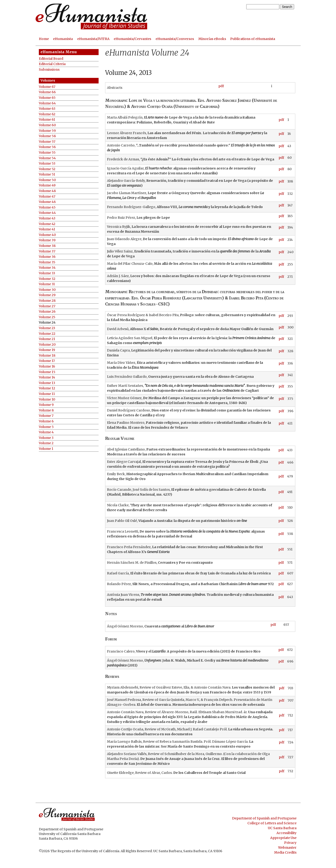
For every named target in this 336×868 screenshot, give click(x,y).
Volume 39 (47, 240)
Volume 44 (47, 213)
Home (44, 39)
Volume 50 (47, 180)
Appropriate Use (283, 838)
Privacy (290, 843)
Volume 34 (47, 268)
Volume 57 (47, 142)
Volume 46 (47, 202)
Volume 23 (47, 328)
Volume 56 (47, 147)
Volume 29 (47, 295)
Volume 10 (47, 399)
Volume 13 (47, 383)
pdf (221, 86)
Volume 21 (47, 339)
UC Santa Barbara (282, 828)
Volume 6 (46, 421)
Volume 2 (46, 443)
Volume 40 (47, 235)
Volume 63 (47, 109)
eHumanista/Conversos (175, 39)
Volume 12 (47, 388)
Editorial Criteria (52, 64)
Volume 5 (46, 427)
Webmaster (287, 848)
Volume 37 (47, 251)
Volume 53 (47, 164)
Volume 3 (46, 438)
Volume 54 (47, 158)
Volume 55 (47, 153)
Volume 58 (47, 136)
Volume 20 (47, 345)
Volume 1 (46, 449)
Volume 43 (47, 218)
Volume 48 (47, 191)
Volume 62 (47, 114)
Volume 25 (47, 317)
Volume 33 (47, 273)
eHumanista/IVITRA (93, 39)
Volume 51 (47, 174)
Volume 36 (47, 257)
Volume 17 (47, 361)
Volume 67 (47, 87)
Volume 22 (47, 334)
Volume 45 (47, 207)
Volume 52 (47, 169)
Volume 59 (47, 131)
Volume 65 (47, 98)
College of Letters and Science (272, 823)
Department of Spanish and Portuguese (264, 818)
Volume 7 (46, 416)
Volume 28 (47, 301)
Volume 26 (47, 312)
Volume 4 (46, 432)
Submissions (49, 70)
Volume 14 (47, 377)
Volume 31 (47, 284)
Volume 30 (47, 290)
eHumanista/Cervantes (132, 39)
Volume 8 (46, 410)
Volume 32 (47, 279)
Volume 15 (47, 372)
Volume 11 (47, 394)
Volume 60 (47, 125)
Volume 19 (47, 350)
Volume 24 (47, 323)
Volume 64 (47, 103)
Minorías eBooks (212, 39)
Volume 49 (47, 185)
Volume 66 (47, 92)
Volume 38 (47, 246)
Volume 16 (47, 366)
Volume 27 (47, 306)
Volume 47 (47, 197)
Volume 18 (47, 356)
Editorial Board (51, 59)
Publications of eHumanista (253, 39)
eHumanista (63, 39)
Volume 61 (47, 120)
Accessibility (286, 833)
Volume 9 (46, 405)
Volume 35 (47, 262)
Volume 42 (47, 224)
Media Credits (285, 852)
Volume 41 (47, 229)
